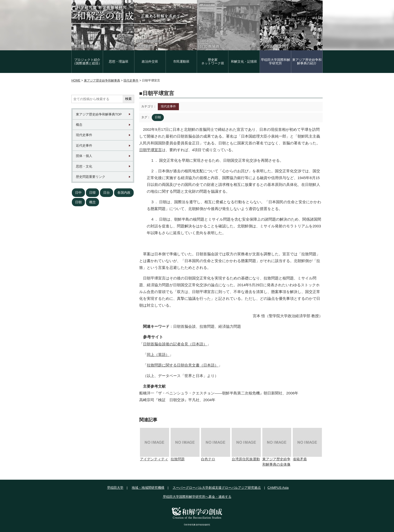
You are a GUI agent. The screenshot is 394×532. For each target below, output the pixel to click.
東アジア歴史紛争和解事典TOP (99, 114)
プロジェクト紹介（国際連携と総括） (87, 62)
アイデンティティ (154, 459)
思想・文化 (84, 166)
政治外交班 (150, 62)
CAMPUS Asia (278, 488)
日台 (107, 193)
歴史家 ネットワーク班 (213, 62)
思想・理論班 (119, 62)
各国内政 (124, 193)
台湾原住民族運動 (246, 459)
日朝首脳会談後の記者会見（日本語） (175, 344)
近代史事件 (84, 146)
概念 (79, 125)
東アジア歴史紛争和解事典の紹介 (307, 62)
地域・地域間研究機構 (148, 488)
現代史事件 (84, 135)
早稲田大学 (115, 488)
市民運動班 (181, 62)
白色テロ (208, 459)
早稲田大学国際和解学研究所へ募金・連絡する (197, 497)
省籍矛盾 (300, 459)
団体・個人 (84, 156)
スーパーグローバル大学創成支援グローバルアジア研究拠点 (217, 488)
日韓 (92, 193)
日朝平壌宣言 (151, 150)
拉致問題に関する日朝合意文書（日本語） (183, 365)
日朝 (78, 202)
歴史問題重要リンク (91, 177)
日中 (78, 193)
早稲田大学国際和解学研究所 (276, 62)
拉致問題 (178, 459)
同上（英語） (158, 355)
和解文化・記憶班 (244, 62)
